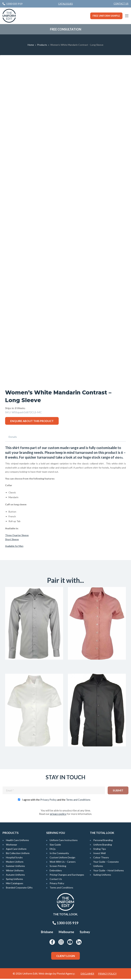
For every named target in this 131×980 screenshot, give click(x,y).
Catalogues (65, 4)
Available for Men (14, 546)
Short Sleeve (12, 539)
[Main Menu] (127, 16)
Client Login (66, 957)
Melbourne (66, 933)
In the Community (59, 854)
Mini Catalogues (15, 884)
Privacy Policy (48, 801)
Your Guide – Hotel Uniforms (109, 871)
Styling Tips (100, 850)
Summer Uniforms (15, 867)
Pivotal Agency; (66, 975)
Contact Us (121, 4)
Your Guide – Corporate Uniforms (106, 865)
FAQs (53, 850)
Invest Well (99, 854)
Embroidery (56, 871)
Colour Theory (101, 859)
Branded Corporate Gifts (19, 889)
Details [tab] (13, 437)
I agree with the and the (56, 801)
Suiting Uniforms (102, 876)
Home (31, 45)
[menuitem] (121, 4)
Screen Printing (58, 867)
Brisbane (47, 933)
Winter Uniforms (15, 871)
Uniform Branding (103, 846)
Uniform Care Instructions (64, 841)
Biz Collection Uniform (18, 854)
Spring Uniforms (14, 880)
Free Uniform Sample (106, 16)
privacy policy (58, 815)
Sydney (85, 933)
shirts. (120, 457)
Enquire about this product (32, 421)
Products (42, 45)
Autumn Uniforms (15, 876)
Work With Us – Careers (63, 863)
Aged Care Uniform (16, 850)
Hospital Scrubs (14, 859)
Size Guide (55, 846)
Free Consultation (66, 29)
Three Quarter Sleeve (17, 535)
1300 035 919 (65, 924)
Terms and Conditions (78, 801)
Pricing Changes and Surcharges (67, 876)
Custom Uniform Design (62, 859)
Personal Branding (103, 841)
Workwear (12, 846)
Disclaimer (87, 975)
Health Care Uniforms (17, 841)
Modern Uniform (15, 863)
